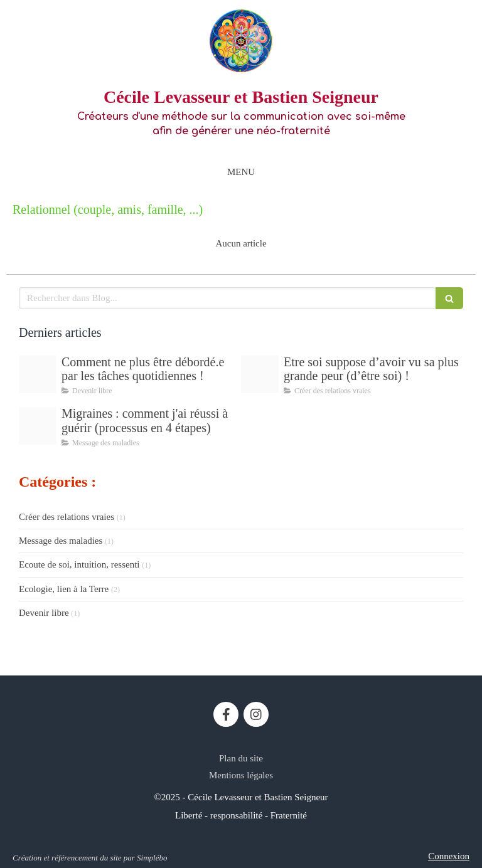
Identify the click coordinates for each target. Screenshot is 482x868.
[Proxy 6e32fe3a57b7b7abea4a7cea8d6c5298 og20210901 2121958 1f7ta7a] (38, 426)
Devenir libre (44, 613)
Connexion (449, 856)
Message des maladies (61, 541)
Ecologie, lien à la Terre (64, 589)
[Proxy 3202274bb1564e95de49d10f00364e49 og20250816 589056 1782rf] (260, 374)
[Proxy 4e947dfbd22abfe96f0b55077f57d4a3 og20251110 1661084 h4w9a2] (38, 374)
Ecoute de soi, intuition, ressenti (79, 564)
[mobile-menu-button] (241, 172)
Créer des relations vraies (67, 517)
